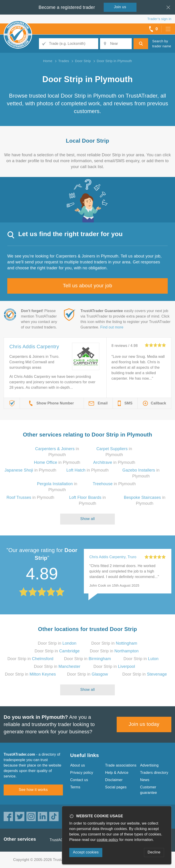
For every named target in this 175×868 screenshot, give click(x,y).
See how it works (33, 790)
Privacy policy (82, 773)
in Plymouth (57, 462)
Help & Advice (117, 773)
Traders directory (154, 773)
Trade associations (121, 765)
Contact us (79, 780)
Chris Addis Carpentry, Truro (113, 557)
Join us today (144, 724)
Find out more (112, 327)
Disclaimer (114, 780)
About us (78, 765)
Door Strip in (57, 643)
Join (120, 7)
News (145, 780)
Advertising (149, 765)
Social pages (116, 787)
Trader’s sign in (159, 19)
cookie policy (108, 840)
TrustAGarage (61, 840)
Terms (75, 787)
